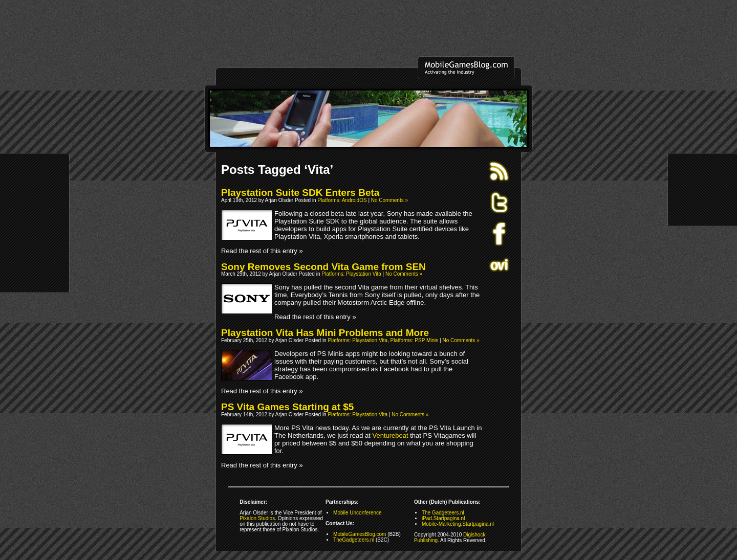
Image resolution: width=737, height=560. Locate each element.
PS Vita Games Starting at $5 (287, 407)
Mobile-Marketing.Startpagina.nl (458, 524)
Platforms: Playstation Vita (351, 274)
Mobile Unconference (357, 513)
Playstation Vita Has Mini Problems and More (325, 333)
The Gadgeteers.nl (443, 513)
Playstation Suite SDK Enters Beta (300, 193)
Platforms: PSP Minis (415, 340)
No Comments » (389, 200)
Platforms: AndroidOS (342, 200)
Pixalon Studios (257, 518)
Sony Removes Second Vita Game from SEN (323, 267)
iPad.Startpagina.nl (443, 518)
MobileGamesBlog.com (360, 534)
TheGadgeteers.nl (354, 540)
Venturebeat (391, 435)
